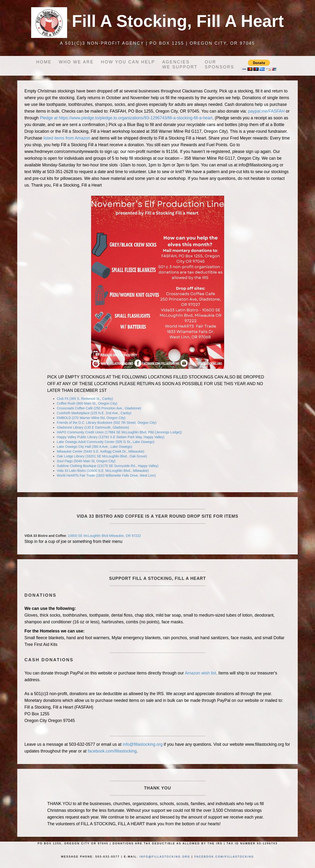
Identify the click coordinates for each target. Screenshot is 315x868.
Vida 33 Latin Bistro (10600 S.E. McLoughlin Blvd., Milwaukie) (103, 471)
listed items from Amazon (67, 138)
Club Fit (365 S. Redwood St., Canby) (85, 399)
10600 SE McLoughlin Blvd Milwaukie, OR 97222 (104, 536)
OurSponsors (219, 64)
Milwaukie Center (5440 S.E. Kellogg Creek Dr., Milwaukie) (101, 451)
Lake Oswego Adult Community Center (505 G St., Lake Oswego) (106, 442)
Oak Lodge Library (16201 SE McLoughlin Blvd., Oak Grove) (102, 456)
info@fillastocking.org (143, 744)
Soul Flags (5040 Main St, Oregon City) (86, 461)
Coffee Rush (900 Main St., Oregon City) (87, 403)
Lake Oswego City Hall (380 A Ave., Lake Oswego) (94, 447)
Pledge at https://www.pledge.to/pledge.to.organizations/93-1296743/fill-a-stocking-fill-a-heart (126, 118)
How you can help (128, 62)
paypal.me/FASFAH (266, 111)
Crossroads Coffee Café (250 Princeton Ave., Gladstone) (99, 408)
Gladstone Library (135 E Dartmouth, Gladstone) (93, 427)
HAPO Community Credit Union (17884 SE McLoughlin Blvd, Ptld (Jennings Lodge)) (119, 432)
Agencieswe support (180, 64)
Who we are (76, 62)
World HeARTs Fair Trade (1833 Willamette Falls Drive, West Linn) (106, 475)
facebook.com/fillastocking (112, 751)
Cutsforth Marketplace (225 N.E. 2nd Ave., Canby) (94, 413)
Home (44, 62)
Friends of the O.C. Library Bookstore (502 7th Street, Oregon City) (107, 423)
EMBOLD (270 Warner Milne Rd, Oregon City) (91, 418)
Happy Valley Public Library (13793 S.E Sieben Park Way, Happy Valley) (111, 437)
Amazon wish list (200, 673)
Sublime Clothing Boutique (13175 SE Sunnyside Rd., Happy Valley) (108, 466)
